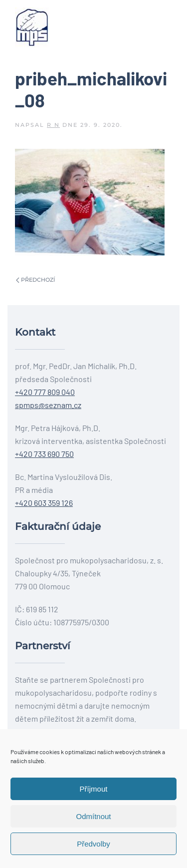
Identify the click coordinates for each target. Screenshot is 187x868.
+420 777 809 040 (45, 392)
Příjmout (94, 789)
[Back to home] (32, 27)
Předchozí (35, 280)
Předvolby (93, 844)
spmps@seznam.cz (48, 405)
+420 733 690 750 (44, 454)
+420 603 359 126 (44, 503)
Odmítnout (93, 816)
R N (53, 125)
